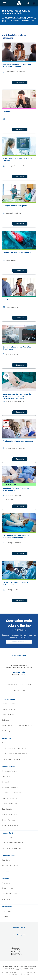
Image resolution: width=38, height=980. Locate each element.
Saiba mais (20, 82)
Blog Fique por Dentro (9, 731)
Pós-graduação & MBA (10, 798)
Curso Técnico (7, 777)
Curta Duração (7, 809)
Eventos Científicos (8, 820)
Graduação (6, 782)
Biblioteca (5, 720)
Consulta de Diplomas (9, 894)
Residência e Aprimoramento (12, 793)
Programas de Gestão (9, 815)
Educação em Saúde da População (14, 748)
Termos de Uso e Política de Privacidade (19, 967)
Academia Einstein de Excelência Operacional (17, 725)
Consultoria (6, 860)
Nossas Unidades (8, 715)
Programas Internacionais (11, 759)
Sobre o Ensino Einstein (10, 709)
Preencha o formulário (19, 642)
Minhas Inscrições (8, 899)
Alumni (4, 743)
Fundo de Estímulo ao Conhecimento (14, 754)
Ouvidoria (5, 917)
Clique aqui (15, 948)
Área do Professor (8, 888)
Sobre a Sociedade (8, 704)
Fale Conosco (7, 911)
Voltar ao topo (20, 655)
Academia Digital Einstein (10, 825)
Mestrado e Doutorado (10, 804)
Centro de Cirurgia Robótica (11, 848)
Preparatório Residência (10, 787)
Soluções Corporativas (10, 866)
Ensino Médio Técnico (9, 771)
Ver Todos (5, 871)
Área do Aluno (7, 883)
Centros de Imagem (9, 837)
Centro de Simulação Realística (13, 843)
